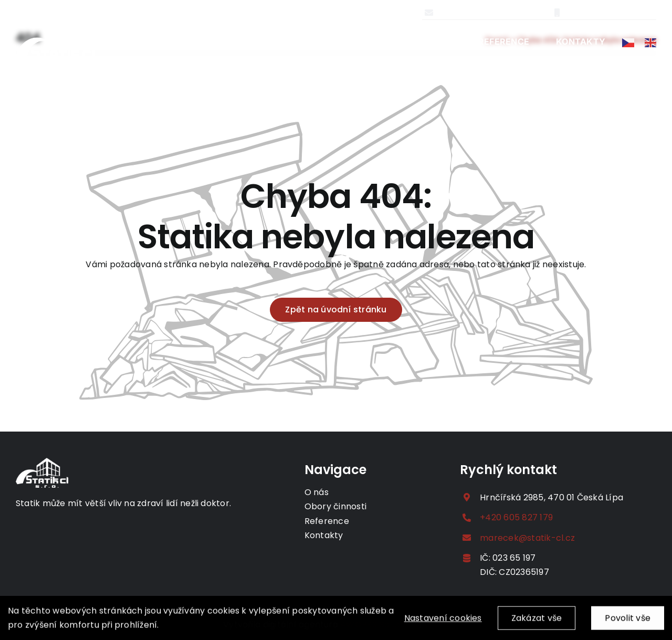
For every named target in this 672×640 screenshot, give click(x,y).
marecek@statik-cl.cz (490, 12)
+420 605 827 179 (607, 12)
